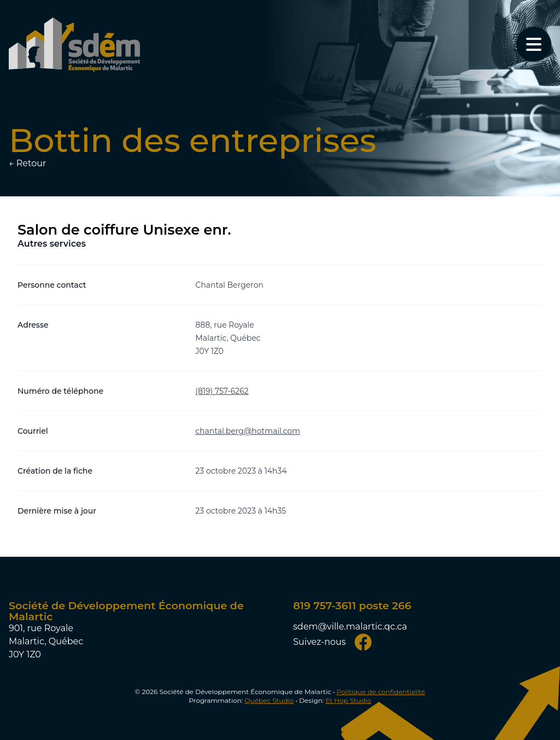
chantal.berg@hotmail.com (248, 431)
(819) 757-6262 (222, 391)
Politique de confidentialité (381, 692)
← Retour (27, 163)
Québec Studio (269, 700)
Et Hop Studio (348, 700)
